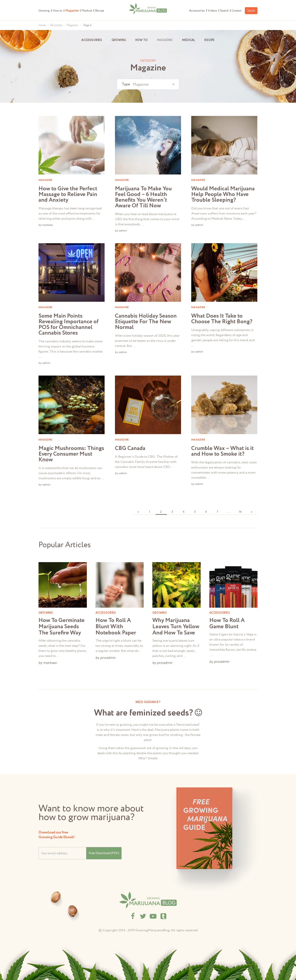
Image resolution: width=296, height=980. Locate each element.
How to (57, 11)
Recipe (100, 11)
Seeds (251, 11)
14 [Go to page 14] (240, 512)
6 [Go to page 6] (206, 512)
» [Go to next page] (252, 512)
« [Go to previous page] (138, 512)
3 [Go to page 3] (172, 512)
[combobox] (148, 84)
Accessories (197, 11)
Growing (44, 11)
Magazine (72, 11)
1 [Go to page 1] (150, 512)
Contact (237, 11)
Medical (87, 11)
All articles (56, 25)
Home (42, 25)
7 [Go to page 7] (217, 512)
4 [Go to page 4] (184, 512)
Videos (212, 11)
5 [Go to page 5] (195, 512)
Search (224, 11)
